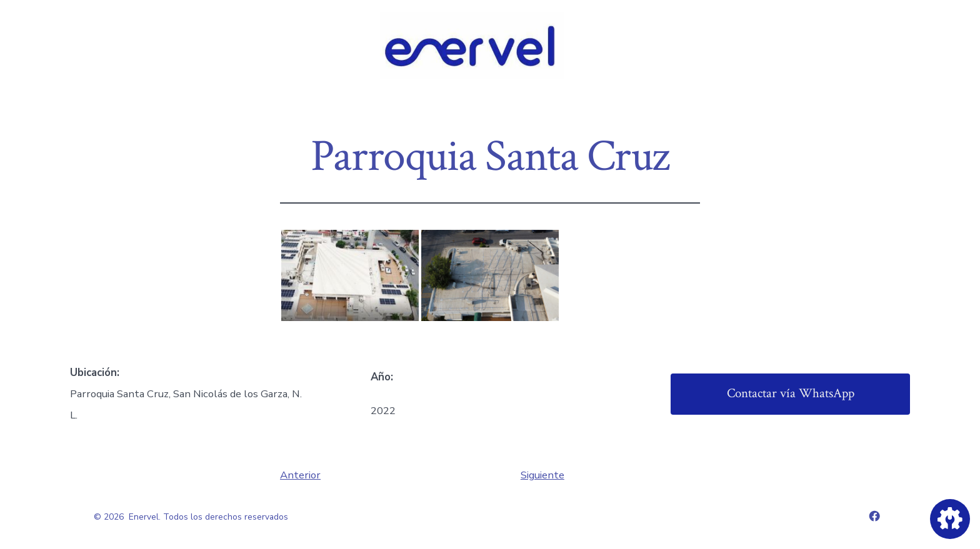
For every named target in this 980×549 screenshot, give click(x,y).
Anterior (300, 475)
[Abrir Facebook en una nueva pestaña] (874, 516)
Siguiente (542, 475)
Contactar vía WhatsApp (791, 393)
